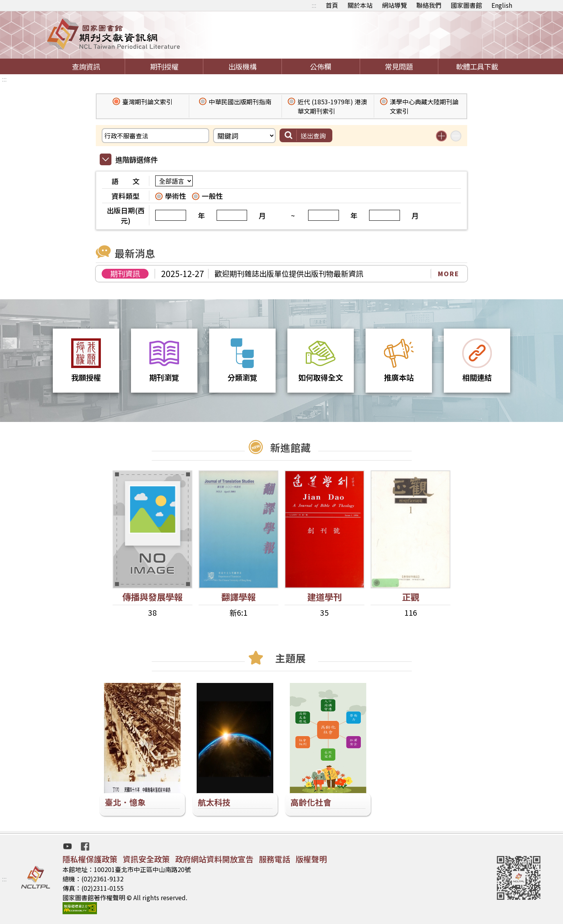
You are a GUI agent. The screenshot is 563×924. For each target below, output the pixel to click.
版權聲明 (311, 859)
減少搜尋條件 (456, 136)
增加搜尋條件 (441, 136)
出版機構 (242, 66)
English (502, 5)
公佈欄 (321, 66)
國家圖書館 (466, 5)
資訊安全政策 (146, 859)
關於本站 (360, 5)
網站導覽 (394, 5)
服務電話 (274, 859)
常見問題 (399, 66)
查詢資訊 (86, 66)
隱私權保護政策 (90, 859)
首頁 (332, 5)
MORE (449, 273)
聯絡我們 (429, 5)
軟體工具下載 (477, 66)
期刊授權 (164, 66)
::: (314, 5)
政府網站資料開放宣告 (214, 859)
